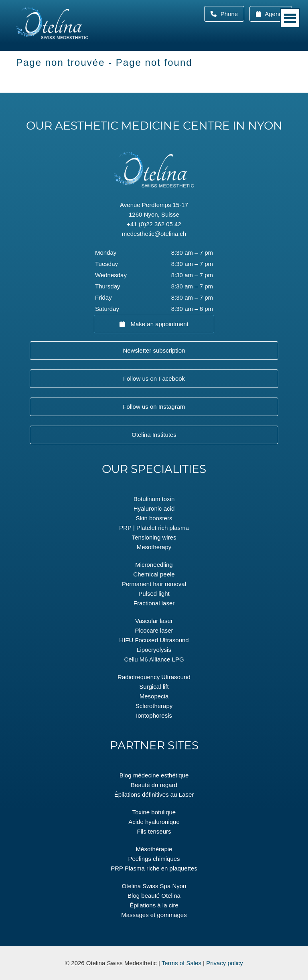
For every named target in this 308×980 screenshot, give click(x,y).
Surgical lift (154, 687)
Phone (232, 14)
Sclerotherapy (154, 706)
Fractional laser (154, 603)
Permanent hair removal (154, 584)
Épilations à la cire (154, 905)
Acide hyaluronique (154, 822)
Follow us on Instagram (154, 407)
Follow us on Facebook (154, 378)
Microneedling (154, 565)
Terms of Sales (181, 963)
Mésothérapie (154, 849)
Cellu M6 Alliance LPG (154, 659)
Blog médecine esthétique (154, 775)
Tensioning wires (154, 537)
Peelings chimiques (154, 859)
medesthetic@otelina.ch (154, 234)
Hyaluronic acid (154, 508)
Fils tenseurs (154, 831)
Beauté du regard (154, 785)
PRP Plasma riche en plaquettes (154, 868)
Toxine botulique (154, 812)
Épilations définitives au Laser (154, 794)
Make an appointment (158, 324)
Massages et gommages (154, 915)
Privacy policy (225, 963)
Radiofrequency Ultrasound (154, 677)
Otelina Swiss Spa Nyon (154, 886)
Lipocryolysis (154, 650)
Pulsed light (154, 593)
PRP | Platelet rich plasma (154, 528)
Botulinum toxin (154, 499)
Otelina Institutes (154, 435)
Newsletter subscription (154, 350)
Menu (290, 18)
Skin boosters (154, 518)
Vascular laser (154, 621)
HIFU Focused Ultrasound (154, 640)
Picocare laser (154, 630)
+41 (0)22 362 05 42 (154, 224)
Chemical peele (154, 574)
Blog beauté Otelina (154, 896)
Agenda (275, 14)
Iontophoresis (154, 715)
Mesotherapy (154, 547)
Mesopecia (154, 696)
